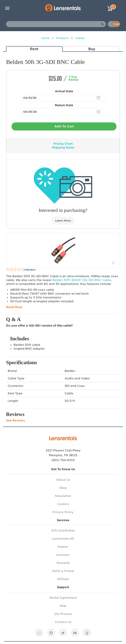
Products (62, 38)
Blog (63, 488)
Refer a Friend (63, 571)
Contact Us (63, 622)
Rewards (63, 563)
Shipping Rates (63, 147)
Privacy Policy (63, 512)
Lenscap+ (63, 555)
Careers (63, 504)
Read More (14, 307)
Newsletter (63, 496)
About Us (63, 480)
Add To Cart (64, 126)
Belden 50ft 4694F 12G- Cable (82, 280)
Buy (92, 49)
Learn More (63, 221)
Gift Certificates (63, 530)
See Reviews (15, 420)
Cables (80, 38)
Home (45, 38)
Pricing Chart (63, 144)
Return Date (64, 105)
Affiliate (63, 579)
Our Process (63, 614)
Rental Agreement (63, 598)
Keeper (63, 547)
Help (63, 606)
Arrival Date (64, 91)
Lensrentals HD (63, 539)
